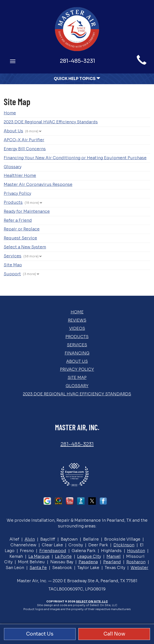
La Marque (39, 556)
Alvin (30, 539)
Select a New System (25, 247)
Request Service (20, 238)
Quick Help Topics (77, 79)
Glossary (13, 167)
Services (13, 256)
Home (10, 113)
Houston (136, 551)
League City (89, 556)
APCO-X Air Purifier (24, 140)
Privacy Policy (17, 193)
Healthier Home (20, 176)
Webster (139, 568)
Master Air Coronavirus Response (38, 184)
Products (13, 202)
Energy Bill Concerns (25, 149)
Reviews (77, 320)
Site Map (13, 265)
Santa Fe (38, 568)
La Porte (63, 556)
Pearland (112, 562)
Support (12, 274)
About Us (13, 131)
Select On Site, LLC (92, 601)
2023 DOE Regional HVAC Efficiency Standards (51, 122)
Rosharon (136, 562)
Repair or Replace (22, 229)
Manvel (114, 556)
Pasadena (88, 562)
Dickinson (124, 545)
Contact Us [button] (40, 634)
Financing (77, 353)
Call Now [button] (114, 634)
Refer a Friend (18, 220)
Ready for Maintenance (27, 211)
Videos (77, 328)
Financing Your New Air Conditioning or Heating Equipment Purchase (75, 158)
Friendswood (53, 551)
